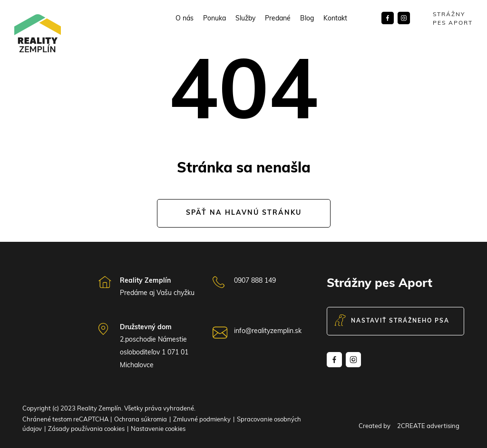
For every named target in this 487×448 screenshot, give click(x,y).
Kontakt (335, 19)
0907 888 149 (255, 281)
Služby (245, 19)
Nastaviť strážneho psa (392, 321)
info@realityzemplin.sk (268, 331)
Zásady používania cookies (86, 429)
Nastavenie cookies (158, 429)
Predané (278, 19)
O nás (185, 19)
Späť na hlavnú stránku (244, 213)
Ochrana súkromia (141, 420)
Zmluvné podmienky (202, 420)
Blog (307, 19)
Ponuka (214, 19)
